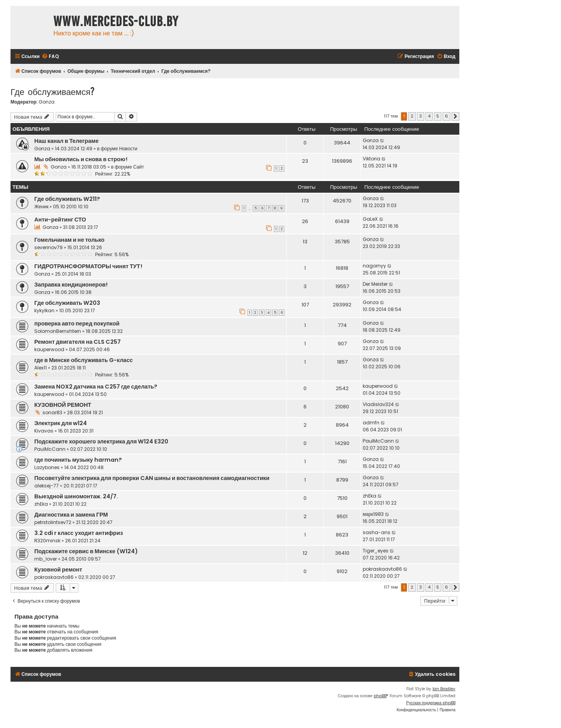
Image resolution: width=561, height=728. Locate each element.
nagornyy (374, 266)
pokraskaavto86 (54, 577)
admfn (371, 423)
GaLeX (370, 219)
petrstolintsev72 (53, 522)
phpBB (380, 696)
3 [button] (421, 116)
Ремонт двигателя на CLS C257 (78, 342)
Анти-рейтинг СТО (60, 220)
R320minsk (47, 541)
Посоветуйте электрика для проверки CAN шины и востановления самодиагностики (152, 478)
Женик (41, 207)
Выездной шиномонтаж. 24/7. (76, 496)
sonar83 (52, 412)
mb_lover (46, 559)
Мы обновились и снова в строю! (81, 159)
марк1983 (373, 514)
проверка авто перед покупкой (77, 324)
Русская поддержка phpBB (431, 703)
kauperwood (49, 349)
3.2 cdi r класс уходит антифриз (79, 533)
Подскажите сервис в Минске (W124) (86, 551)
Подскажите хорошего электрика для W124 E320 (101, 441)
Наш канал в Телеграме (66, 141)
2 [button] (412, 116)
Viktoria (371, 159)
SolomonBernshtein (58, 331)
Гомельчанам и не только (69, 240)
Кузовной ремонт (58, 570)
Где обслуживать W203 (67, 303)
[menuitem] (50, 57)
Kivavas (44, 431)
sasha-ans (377, 532)
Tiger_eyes (376, 551)
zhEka (41, 504)
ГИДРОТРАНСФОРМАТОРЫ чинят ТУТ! (88, 266)
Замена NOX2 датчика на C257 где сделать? (96, 387)
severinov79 (49, 247)
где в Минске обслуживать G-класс (84, 360)
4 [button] (429, 116)
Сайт (139, 167)
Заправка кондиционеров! (71, 285)
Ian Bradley (444, 689)
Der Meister (375, 284)
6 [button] (446, 116)
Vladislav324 (378, 404)
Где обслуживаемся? (53, 91)
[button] (455, 116)
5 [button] (438, 116)
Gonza (47, 102)
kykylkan (44, 310)
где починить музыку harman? (78, 460)
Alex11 (41, 368)
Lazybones (47, 467)
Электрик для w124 (61, 423)
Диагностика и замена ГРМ (71, 515)
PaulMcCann (50, 449)
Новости (128, 149)
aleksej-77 (47, 486)
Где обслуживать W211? (67, 199)
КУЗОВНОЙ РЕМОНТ (63, 405)
